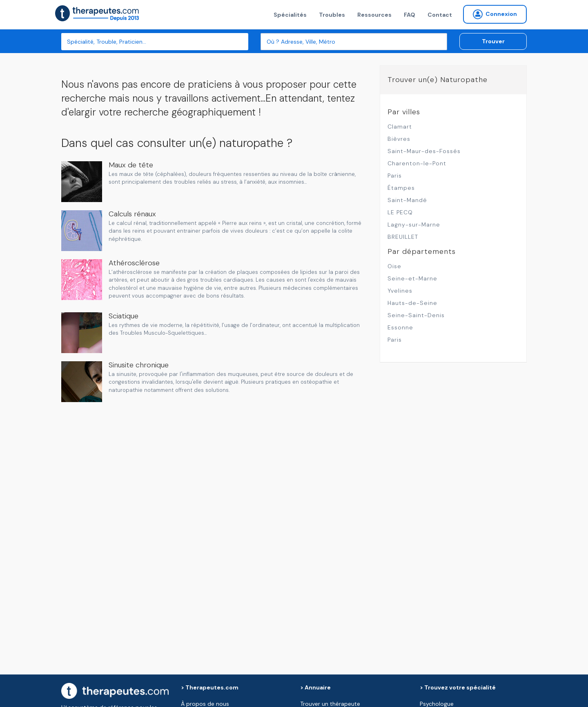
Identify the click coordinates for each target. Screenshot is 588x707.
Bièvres (399, 139)
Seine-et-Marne (412, 278)
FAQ (410, 15)
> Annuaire (315, 687)
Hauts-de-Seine (412, 303)
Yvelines (400, 291)
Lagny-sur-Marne (414, 225)
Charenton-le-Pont (417, 163)
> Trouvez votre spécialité (458, 687)
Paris (395, 176)
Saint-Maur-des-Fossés (424, 151)
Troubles (332, 15)
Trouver (493, 41)
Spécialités (290, 15)
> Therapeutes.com (210, 687)
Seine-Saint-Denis (416, 315)
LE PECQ (400, 212)
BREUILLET (403, 237)
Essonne (400, 327)
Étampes (401, 188)
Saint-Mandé (407, 200)
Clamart (400, 127)
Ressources (374, 15)
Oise (394, 266)
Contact (440, 15)
